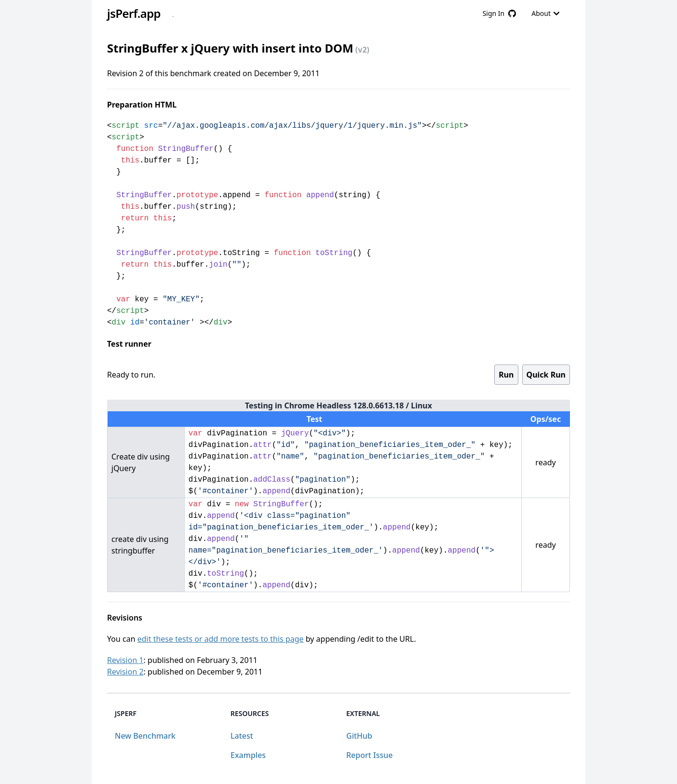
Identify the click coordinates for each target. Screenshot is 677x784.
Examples (248, 755)
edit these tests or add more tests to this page (221, 639)
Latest (242, 736)
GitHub (359, 736)
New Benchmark (145, 736)
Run (506, 375)
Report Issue (369, 755)
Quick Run (546, 375)
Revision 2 (125, 672)
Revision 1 (125, 660)
